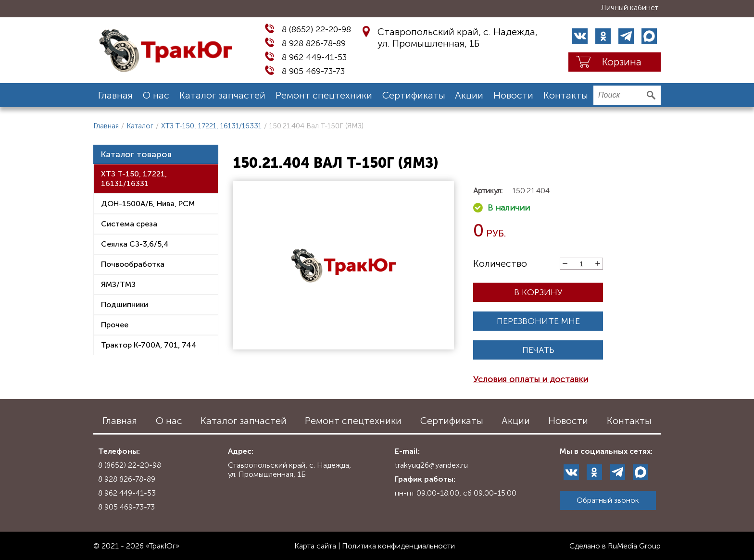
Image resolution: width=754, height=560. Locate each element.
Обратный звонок (608, 500)
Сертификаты (414, 95)
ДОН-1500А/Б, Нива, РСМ (148, 204)
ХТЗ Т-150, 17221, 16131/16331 (211, 126)
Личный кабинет (630, 7)
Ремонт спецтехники (324, 95)
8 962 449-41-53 (314, 57)
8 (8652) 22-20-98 (316, 29)
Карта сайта (315, 546)
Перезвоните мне (538, 321)
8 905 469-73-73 (313, 71)
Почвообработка (133, 264)
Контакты (566, 95)
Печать (538, 350)
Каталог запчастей (222, 95)
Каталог (140, 126)
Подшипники (125, 305)
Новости (513, 95)
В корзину (538, 292)
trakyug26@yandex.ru (431, 465)
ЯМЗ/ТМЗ (118, 284)
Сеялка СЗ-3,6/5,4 (135, 244)
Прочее (115, 325)
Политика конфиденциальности (398, 546)
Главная (115, 95)
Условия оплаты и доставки (531, 379)
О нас (156, 95)
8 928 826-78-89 (314, 43)
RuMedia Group (634, 546)
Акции (469, 95)
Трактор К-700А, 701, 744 (149, 345)
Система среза (129, 224)
